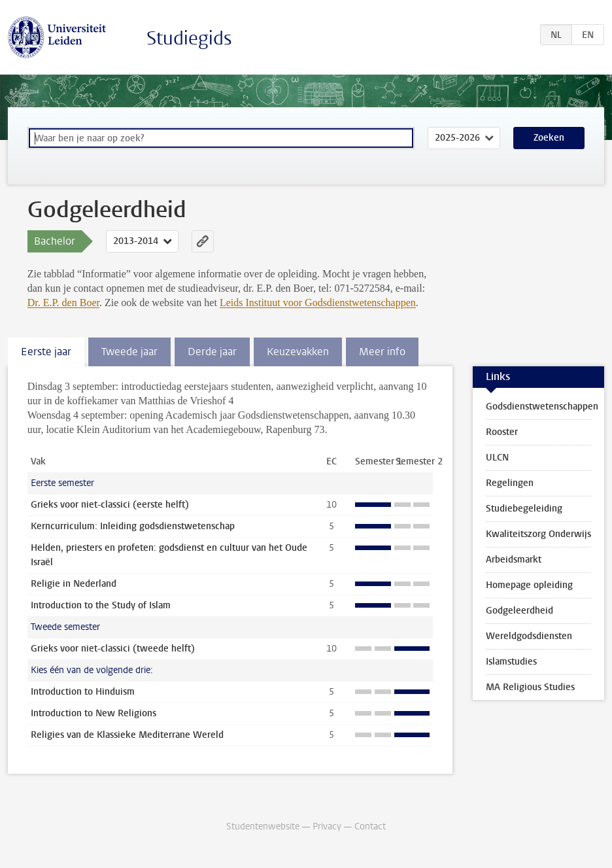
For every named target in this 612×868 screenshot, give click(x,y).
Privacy (327, 826)
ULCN (497, 458)
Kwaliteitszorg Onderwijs (538, 534)
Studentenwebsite (263, 826)
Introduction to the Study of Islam (101, 605)
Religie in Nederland (74, 584)
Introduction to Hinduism (83, 692)
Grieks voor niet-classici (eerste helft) (110, 505)
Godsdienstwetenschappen (542, 407)
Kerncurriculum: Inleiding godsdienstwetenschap (133, 526)
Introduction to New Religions (93, 713)
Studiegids (189, 38)
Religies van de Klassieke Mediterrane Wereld (127, 735)
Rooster (502, 432)
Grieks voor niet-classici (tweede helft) (113, 649)
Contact (370, 826)
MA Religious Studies (530, 687)
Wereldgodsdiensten (529, 636)
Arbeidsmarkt (514, 560)
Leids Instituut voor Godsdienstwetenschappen (318, 303)
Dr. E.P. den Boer (63, 303)
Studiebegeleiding (524, 509)
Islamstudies (511, 662)
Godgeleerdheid (519, 611)
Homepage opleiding (529, 585)
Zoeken (549, 138)
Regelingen (510, 483)
